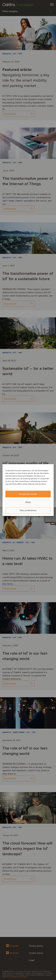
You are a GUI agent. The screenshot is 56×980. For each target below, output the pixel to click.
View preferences (28, 510)
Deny (28, 502)
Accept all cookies (28, 494)
